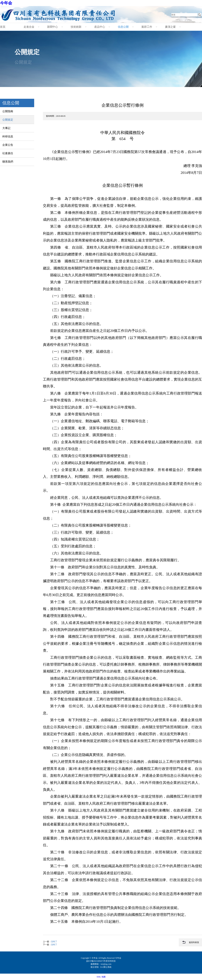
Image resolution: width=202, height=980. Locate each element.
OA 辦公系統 (106, 967)
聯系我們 (8, 162)
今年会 (6, 3)
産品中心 (100, 27)
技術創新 (76, 27)
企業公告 (8, 145)
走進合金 (29, 27)
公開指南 (8, 111)
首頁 (3, 27)
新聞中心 (53, 27)
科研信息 (8, 136)
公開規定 (8, 120)
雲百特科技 (111, 961)
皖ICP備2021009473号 (96, 961)
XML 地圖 (101, 977)
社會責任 (8, 153)
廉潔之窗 (170, 27)
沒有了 (54, 942)
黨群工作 (147, 27)
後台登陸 (95, 967)
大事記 (6, 128)
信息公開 (123, 27)
